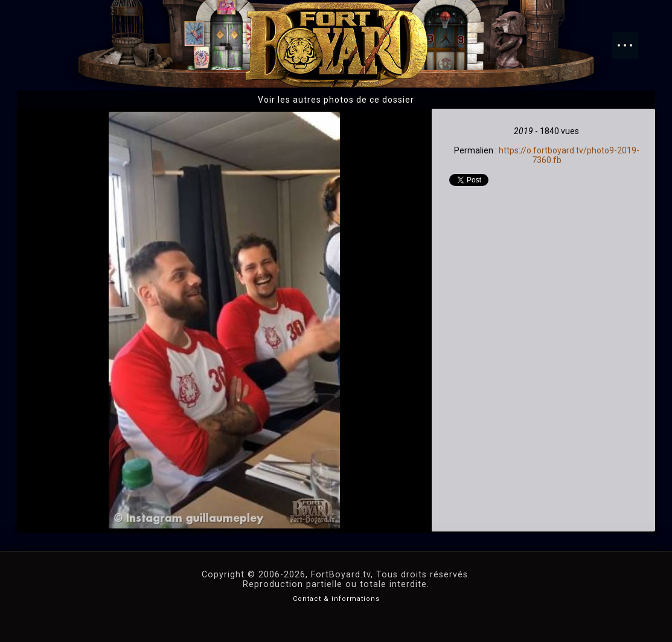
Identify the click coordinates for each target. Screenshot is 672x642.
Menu (631, 39)
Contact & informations (336, 599)
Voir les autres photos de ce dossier (336, 100)
